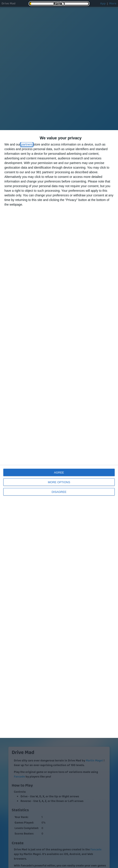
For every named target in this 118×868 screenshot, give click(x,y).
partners (27, 144)
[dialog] (59, 434)
